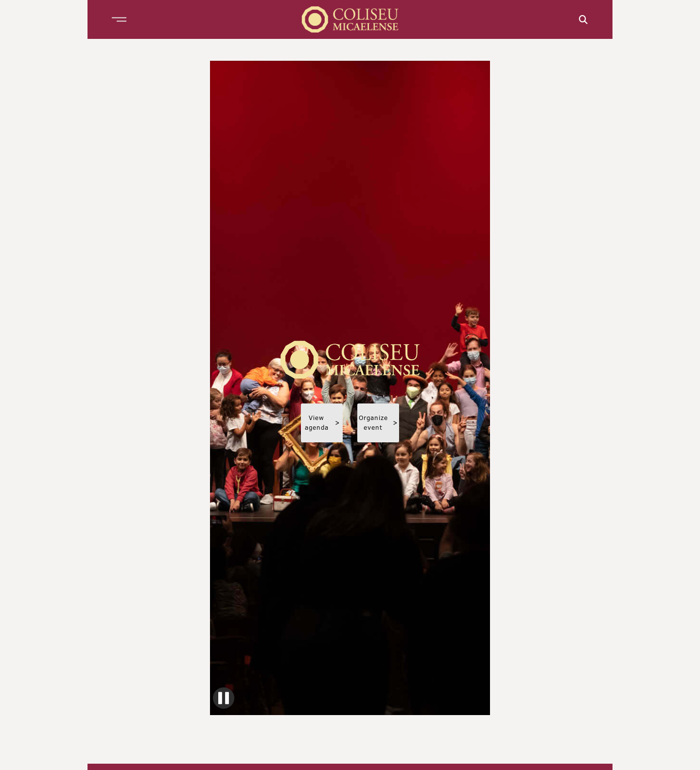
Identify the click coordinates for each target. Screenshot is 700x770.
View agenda (323, 423)
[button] (119, 19)
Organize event (378, 423)
